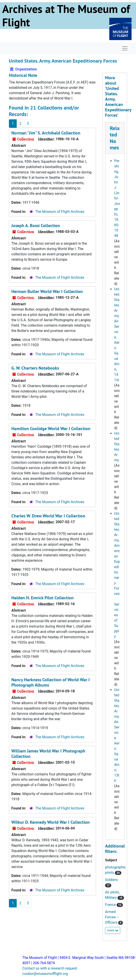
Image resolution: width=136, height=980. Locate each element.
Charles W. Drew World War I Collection (48, 516)
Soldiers (112, 880)
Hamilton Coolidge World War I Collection (51, 429)
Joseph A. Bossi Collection (36, 226)
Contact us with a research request (50, 968)
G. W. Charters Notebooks (35, 368)
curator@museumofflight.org (45, 974)
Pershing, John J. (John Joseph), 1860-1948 (117, 198)
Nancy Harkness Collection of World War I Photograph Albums (51, 682)
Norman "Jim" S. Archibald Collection (46, 133)
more (113, 930)
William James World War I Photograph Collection (48, 754)
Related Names (115, 138)
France (111, 905)
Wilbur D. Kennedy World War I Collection (51, 822)
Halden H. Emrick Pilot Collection (43, 598)
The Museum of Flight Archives (60, 212)
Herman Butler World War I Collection (47, 291)
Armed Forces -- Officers (112, 917)
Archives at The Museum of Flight (66, 16)
